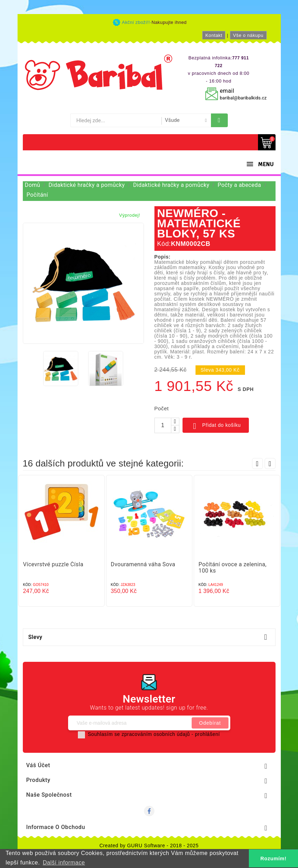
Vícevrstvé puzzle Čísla (53, 564)
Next (270, 464)
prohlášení (207, 734)
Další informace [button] (64, 863)
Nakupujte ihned (169, 22)
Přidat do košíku (216, 426)
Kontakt (214, 35)
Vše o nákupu (248, 35)
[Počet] (163, 425)
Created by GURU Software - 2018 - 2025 (149, 846)
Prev (257, 464)
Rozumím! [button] (273, 859)
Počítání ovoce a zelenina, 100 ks (233, 567)
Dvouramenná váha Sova (143, 564)
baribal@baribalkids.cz (243, 98)
